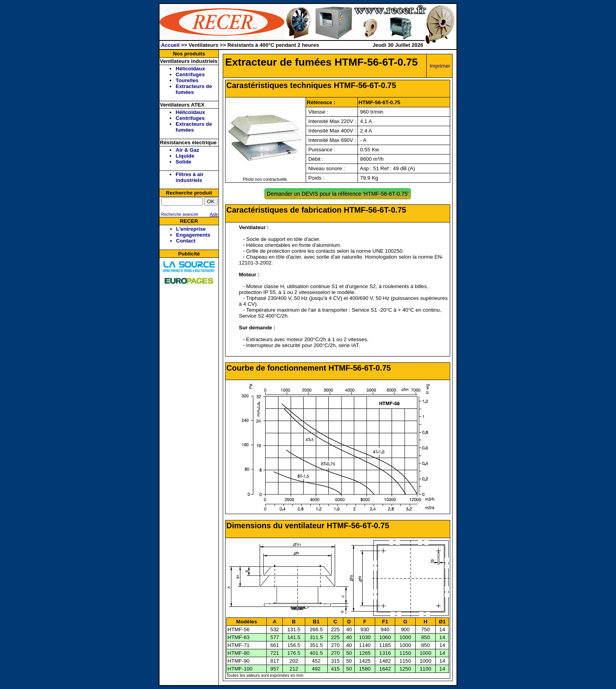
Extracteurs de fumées (194, 89)
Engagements (193, 235)
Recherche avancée (179, 214)
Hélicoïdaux (190, 69)
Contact (186, 241)
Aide (214, 214)
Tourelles (187, 80)
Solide (183, 162)
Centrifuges (190, 74)
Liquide (185, 156)
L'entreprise (191, 229)
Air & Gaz (187, 150)
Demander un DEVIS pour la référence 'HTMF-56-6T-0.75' (338, 194)
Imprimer (440, 66)
